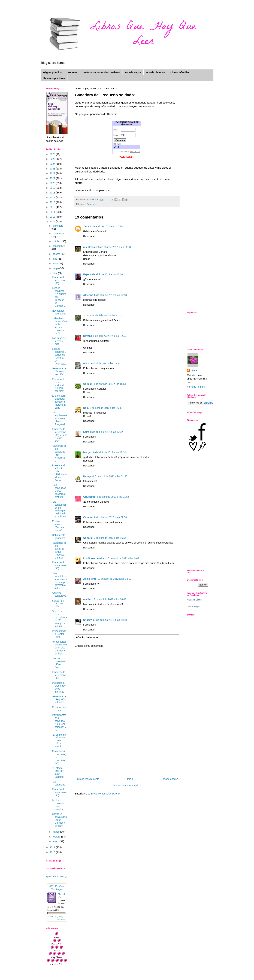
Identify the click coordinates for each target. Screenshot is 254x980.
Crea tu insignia (194, 607)
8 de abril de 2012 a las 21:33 (111, 476)
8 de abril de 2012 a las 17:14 (110, 452)
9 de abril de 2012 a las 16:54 (110, 538)
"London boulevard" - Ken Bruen (59, 663)
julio (55, 259)
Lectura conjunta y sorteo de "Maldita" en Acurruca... (59, 356)
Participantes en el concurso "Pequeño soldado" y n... (59, 722)
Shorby (87, 620)
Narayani (88, 476)
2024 (53, 164)
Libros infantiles (180, 72)
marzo (56, 832)
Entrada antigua (170, 779)
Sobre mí (73, 72)
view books (61, 920)
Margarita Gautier (195, 600)
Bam (86, 408)
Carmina (88, 517)
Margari (88, 452)
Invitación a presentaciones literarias (59, 687)
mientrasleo (90, 247)
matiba (87, 599)
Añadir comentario (87, 637)
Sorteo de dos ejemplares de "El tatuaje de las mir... (59, 619)
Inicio (130, 779)
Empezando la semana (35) (59, 565)
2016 (53, 202)
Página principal (53, 72)
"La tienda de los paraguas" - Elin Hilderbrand (59, 453)
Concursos (92, 204)
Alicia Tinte (90, 579)
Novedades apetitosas (59, 312)
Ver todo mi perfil (196, 387)
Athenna (88, 295)
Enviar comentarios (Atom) (105, 794)
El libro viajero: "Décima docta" (58, 526)
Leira (86, 432)
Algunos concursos (59, 594)
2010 (53, 852)
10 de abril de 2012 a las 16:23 (114, 579)
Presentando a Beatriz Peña (59, 634)
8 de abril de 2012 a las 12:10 (106, 274)
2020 (53, 183)
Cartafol (88, 538)
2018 (53, 193)
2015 (53, 207)
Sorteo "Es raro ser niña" (58, 604)
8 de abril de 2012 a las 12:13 (110, 295)
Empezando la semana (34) (59, 792)
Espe (86, 274)
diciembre (58, 226)
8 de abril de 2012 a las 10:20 (106, 226)
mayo (56, 268)
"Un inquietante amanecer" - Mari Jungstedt (59, 418)
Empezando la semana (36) (59, 280)
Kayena (88, 336)
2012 (53, 222)
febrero (57, 837)
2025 (53, 159)
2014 (53, 212)
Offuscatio (89, 497)
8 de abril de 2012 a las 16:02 (106, 408)
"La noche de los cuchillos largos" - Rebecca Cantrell (59, 550)
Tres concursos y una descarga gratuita (59, 491)
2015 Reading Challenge (56, 888)
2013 (53, 217)
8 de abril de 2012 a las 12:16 (106, 315)
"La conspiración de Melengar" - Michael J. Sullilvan (59, 509)
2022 (53, 173)
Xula (86, 315)
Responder (89, 236)
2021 (53, 178)
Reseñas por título (54, 78)
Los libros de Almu (94, 558)
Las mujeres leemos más (59, 341)
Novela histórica (156, 72)
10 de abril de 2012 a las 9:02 (123, 558)
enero (56, 841)
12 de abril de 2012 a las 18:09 (109, 599)
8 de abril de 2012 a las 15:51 (110, 384)
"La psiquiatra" (59, 783)
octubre (57, 241)
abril (55, 273)
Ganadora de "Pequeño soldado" (59, 699)
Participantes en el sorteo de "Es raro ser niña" (59, 385)
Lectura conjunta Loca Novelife (58, 805)
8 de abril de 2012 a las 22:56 (110, 517)
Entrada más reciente (87, 779)
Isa (85, 363)
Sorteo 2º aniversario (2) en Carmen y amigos (59, 820)
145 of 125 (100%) (55, 917)
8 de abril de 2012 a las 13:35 (104, 363)
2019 (53, 188)
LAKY (194, 371)
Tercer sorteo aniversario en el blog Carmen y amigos (59, 648)
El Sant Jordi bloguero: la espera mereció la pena (59, 402)
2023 (53, 169)
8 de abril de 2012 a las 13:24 (109, 336)
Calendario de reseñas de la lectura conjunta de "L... (59, 326)
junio (55, 263)
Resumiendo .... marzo (59, 709)
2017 (53, 198)
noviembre (58, 233)
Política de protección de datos (102, 72)
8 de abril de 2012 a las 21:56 (113, 497)
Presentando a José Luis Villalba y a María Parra (59, 473)
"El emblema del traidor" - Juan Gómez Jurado (59, 741)
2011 (53, 847)
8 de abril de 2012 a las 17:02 (106, 432)
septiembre (59, 246)
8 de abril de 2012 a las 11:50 (114, 247)
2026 (53, 154)
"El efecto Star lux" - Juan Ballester (59, 772)
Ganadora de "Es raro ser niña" (59, 371)
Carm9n (88, 384)
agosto (57, 254)
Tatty (86, 226)
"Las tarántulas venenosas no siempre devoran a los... (59, 581)
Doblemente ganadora (59, 537)
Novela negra (133, 72)
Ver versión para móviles (127, 785)
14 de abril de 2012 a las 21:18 (110, 620)
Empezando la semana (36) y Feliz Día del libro (59, 435)
